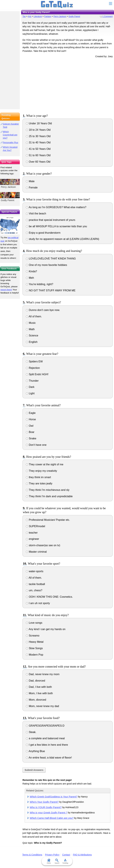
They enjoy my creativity (41, 471)
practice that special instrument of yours (50, 220)
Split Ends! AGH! (37, 374)
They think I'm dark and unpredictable (49, 496)
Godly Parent (74, 16)
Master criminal (36, 552)
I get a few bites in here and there (47, 745)
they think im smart (38, 477)
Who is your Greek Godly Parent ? (49, 813)
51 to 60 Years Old (38, 155)
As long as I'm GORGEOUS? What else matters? (56, 207)
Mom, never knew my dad (42, 706)
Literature (38, 16)
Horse (31, 419)
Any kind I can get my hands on (46, 629)
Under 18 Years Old (39, 123)
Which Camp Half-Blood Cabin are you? (52, 818)
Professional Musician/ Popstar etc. (48, 520)
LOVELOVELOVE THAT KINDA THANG (51, 259)
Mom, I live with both (39, 693)
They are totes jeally (39, 483)
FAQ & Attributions (82, 855)
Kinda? (31, 271)
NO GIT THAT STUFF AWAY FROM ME (51, 290)
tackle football (35, 584)
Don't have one (36, 445)
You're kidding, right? (40, 284)
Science (32, 336)
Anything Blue (35, 751)
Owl (30, 426)
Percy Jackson (60, 16)
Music (31, 323)
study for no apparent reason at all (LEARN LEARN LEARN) (62, 239)
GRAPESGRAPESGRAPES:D (45, 726)
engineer (32, 539)
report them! (6, 290)
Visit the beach (36, 214)
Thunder (32, 381)
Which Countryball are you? (10, 135)
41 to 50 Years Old (38, 149)
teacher (32, 533)
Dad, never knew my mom (43, 674)
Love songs (34, 623)
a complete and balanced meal (45, 738)
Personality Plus (10, 142)
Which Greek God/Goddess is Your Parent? (54, 797)
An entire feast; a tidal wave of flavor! (49, 758)
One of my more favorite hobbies (46, 265)
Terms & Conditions (32, 855)
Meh (30, 278)
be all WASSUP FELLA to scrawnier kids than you (56, 226)
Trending (65, 861)
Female (32, 188)
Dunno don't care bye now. (43, 310)
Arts (30, 16)
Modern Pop (35, 655)
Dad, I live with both (39, 687)
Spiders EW (34, 361)
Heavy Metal (35, 642)
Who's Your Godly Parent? (44, 802)
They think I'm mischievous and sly (48, 490)
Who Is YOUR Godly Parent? (46, 807)
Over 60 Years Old (38, 162)
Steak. (31, 732)
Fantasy (48, 16)
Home (49, 861)
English (32, 342)
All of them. (34, 316)
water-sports (35, 571)
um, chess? (34, 590)
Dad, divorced (35, 681)
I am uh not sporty (38, 603)
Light (30, 393)
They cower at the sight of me (45, 464)
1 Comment (108, 16)
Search (57, 861)
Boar (30, 432)
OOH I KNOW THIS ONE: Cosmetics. (49, 597)
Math (30, 329)
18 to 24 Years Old (38, 130)
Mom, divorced (36, 700)
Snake (31, 438)
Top (24, 16)
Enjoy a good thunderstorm (43, 233)
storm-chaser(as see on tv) (43, 545)
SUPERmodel (35, 526)
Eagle (31, 413)
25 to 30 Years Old (38, 136)
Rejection (33, 368)
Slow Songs (34, 648)
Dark (30, 387)
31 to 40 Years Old (38, 142)
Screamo (33, 636)
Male (30, 181)
